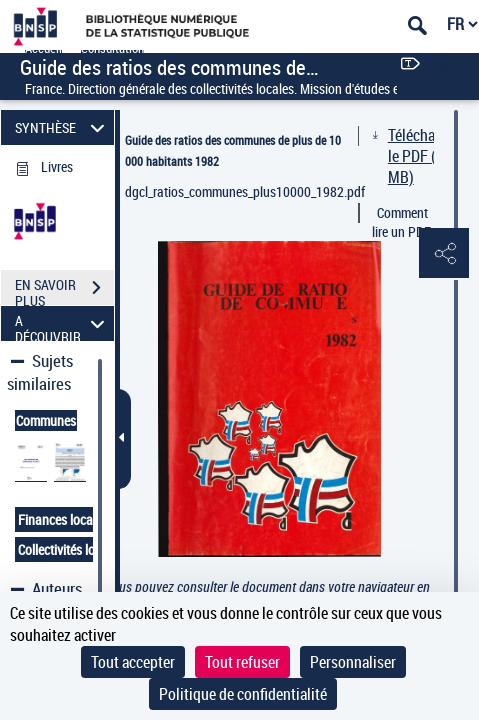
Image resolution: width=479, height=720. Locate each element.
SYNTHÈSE (62, 127)
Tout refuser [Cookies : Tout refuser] (242, 662)
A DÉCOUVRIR (62, 323)
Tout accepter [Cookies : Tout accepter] (133, 662)
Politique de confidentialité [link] (243, 694)
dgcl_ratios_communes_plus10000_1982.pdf (241, 191)
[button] (444, 254)
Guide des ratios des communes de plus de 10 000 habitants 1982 (233, 150)
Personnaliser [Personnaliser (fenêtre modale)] (353, 662)
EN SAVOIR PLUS (64, 290)
